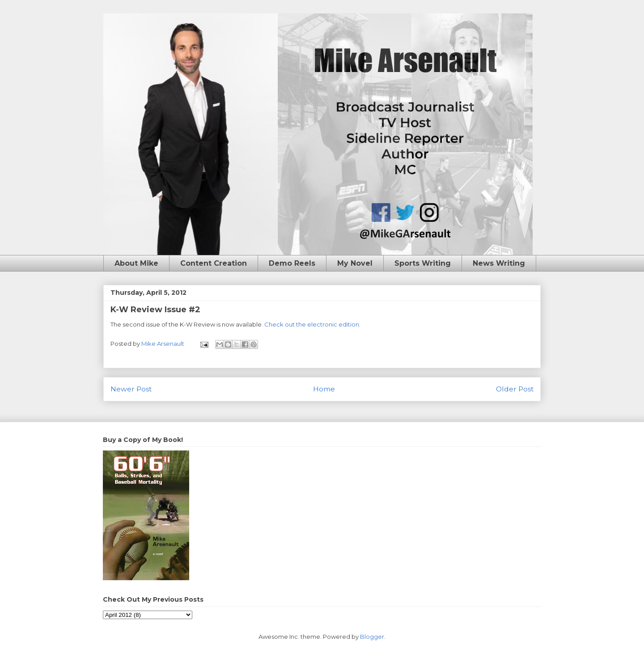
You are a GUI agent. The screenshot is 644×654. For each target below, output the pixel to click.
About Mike (136, 263)
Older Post (515, 389)
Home (324, 389)
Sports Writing (423, 263)
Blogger (372, 637)
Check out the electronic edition (312, 324)
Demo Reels (292, 263)
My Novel (355, 263)
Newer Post (131, 389)
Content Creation (214, 263)
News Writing (499, 263)
